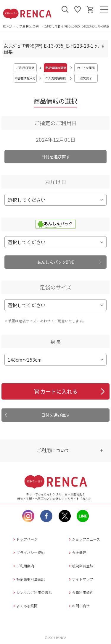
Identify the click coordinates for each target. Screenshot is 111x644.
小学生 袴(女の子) (28, 26)
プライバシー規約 (28, 552)
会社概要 (77, 552)
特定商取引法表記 (28, 579)
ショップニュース (84, 539)
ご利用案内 (23, 566)
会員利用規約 (80, 592)
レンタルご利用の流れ (32, 592)
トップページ (25, 539)
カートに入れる (55, 391)
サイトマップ (80, 579)
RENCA (8, 26)
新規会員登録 (80, 566)
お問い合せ (79, 606)
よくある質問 (25, 606)
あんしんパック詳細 (56, 262)
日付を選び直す (56, 157)
